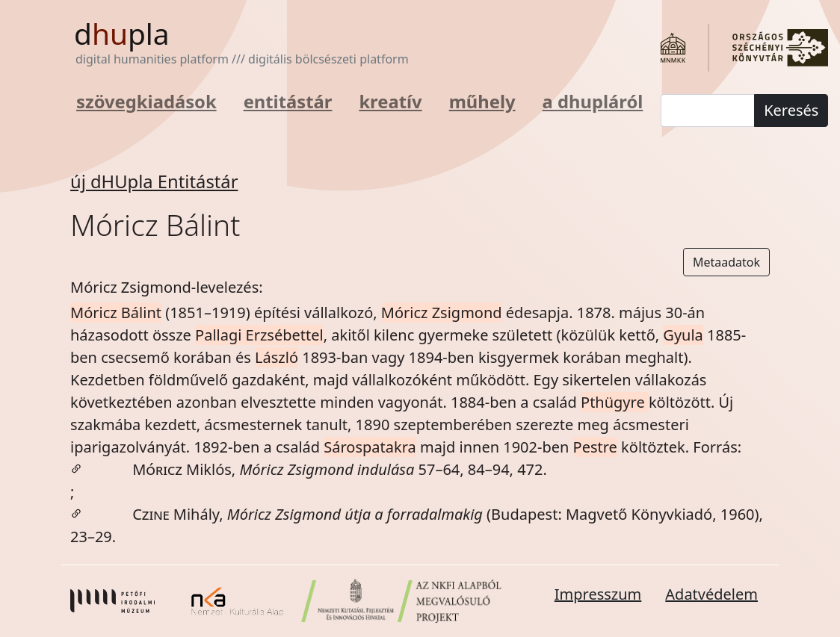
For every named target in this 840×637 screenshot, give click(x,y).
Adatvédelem (711, 594)
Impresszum (598, 594)
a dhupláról (593, 102)
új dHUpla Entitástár (154, 181)
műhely (482, 102)
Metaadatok (726, 262)
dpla (122, 33)
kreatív (390, 102)
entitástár (288, 102)
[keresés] (708, 111)
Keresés (791, 110)
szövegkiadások (146, 102)
